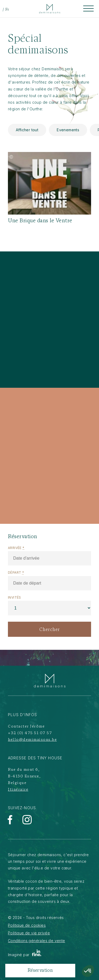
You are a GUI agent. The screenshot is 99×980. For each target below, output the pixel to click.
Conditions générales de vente (37, 941)
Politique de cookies (27, 925)
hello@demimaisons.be (32, 740)
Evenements (68, 130)
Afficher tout (27, 130)
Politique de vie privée (29, 933)
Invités (15, 597)
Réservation (40, 971)
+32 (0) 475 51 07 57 (30, 733)
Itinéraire (18, 790)
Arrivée (16, 548)
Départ (16, 572)
